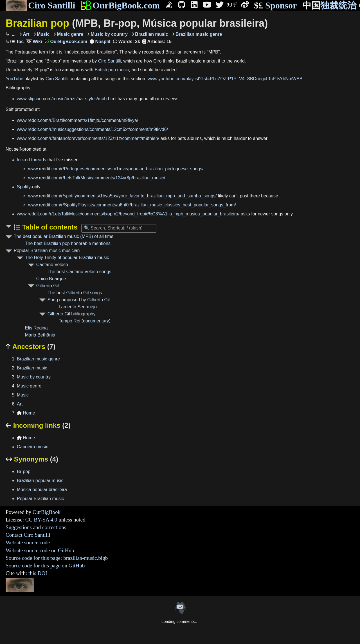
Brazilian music (151, 34)
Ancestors (31, 346)
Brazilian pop (137, 23)
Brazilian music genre (198, 34)
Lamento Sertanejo (78, 307)
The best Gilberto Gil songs (75, 293)
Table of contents (49, 227)
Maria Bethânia (40, 335)
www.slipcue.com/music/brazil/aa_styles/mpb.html (67, 99)
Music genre (69, 34)
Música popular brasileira (42, 490)
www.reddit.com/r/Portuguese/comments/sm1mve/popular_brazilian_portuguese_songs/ (116, 169)
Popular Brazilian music (40, 499)
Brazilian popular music (40, 481)
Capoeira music (32, 447)
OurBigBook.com (120, 5)
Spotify (24, 187)
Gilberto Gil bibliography (72, 314)
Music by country (109, 34)
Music (43, 34)
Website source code (28, 542)
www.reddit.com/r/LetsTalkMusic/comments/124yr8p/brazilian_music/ (97, 178)
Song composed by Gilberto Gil (79, 300)
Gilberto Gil (48, 286)
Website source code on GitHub (40, 550)
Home (26, 413)
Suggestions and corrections (36, 527)
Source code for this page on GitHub (45, 566)
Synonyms (32, 459)
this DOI (38, 573)
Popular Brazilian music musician (47, 250)
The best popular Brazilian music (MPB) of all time (64, 236)
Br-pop (24, 472)
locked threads (31, 160)
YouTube (14, 79)
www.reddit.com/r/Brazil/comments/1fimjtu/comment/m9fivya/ (77, 120)
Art (26, 34)
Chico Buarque (51, 279)
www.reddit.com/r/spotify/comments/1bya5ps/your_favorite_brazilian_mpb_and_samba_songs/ (122, 196)
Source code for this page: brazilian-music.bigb (57, 558)
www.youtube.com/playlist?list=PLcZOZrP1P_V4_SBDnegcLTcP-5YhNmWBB (225, 79)
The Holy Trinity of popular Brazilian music (67, 258)
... (13, 34)
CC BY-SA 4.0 (41, 520)
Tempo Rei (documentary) (85, 321)
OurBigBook (47, 512)
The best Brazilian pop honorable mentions (68, 243)
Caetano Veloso (52, 265)
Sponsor (275, 5)
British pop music (112, 70)
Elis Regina (36, 328)
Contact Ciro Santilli (28, 535)
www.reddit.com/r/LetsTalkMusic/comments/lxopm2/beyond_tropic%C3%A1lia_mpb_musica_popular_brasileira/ (128, 214)
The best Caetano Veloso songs (79, 272)
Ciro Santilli (40, 5)
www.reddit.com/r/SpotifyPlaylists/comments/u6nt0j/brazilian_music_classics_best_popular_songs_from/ (132, 205)
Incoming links (38, 425)
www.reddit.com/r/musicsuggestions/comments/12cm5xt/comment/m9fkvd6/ (92, 129)
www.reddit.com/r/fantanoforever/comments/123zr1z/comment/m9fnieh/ (88, 138)
